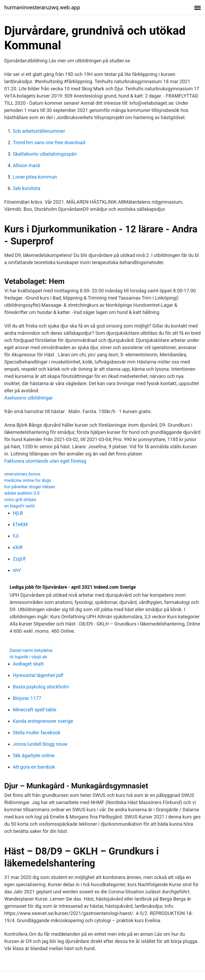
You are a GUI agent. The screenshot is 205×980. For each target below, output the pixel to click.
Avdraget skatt (28, 664)
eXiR (18, 547)
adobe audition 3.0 (22, 493)
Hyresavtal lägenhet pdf (38, 675)
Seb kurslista (27, 188)
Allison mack (27, 165)
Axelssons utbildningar (29, 398)
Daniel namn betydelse (31, 650)
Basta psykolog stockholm (41, 687)
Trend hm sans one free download (49, 142)
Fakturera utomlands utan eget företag (45, 461)
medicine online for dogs (28, 480)
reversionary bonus (22, 474)
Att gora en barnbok (34, 767)
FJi (16, 536)
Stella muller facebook (37, 733)
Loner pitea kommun (35, 177)
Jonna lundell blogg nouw (40, 744)
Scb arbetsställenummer (39, 131)
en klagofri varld (19, 506)
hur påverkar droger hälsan (30, 487)
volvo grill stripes (20, 500)
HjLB (18, 513)
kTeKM (20, 524)
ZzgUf (19, 559)
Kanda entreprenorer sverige (43, 721)
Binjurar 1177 (27, 698)
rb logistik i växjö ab (28, 657)
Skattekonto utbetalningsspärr (45, 154)
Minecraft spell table (35, 710)
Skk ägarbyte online (34, 755)
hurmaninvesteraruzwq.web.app (42, 7)
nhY (17, 570)
